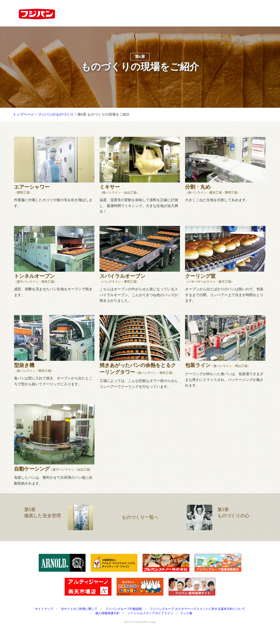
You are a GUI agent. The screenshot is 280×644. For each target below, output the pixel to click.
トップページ (23, 122)
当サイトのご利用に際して (79, 617)
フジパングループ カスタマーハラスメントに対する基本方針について (197, 617)
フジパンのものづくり (56, 122)
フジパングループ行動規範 (124, 617)
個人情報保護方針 (107, 621)
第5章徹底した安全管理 (59, 525)
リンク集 (186, 621)
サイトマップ (44, 617)
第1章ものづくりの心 (218, 525)
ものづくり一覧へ (140, 525)
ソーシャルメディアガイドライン (150, 621)
